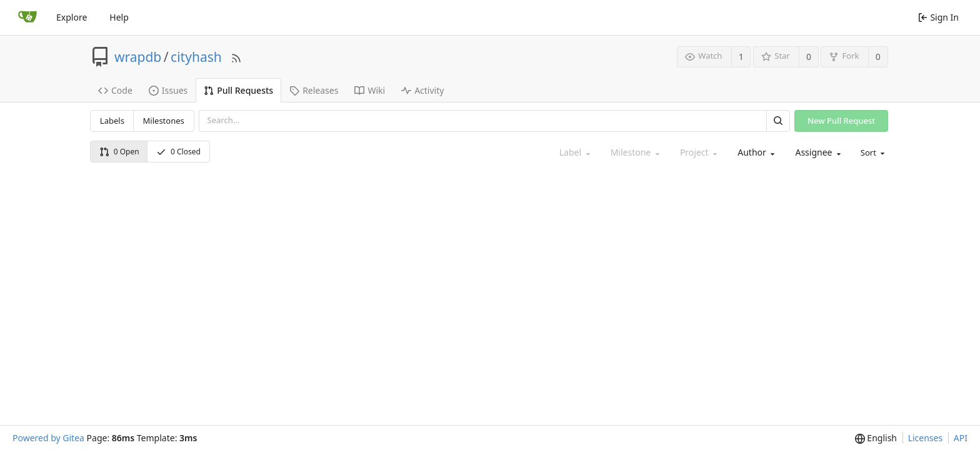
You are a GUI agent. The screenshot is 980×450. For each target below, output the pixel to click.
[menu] (872, 153)
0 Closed (178, 152)
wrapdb (138, 57)
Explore (72, 17)
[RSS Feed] (236, 57)
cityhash (196, 57)
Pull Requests (238, 90)
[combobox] (755, 153)
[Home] (27, 17)
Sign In (938, 17)
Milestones (164, 121)
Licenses (926, 438)
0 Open (119, 152)
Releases (314, 90)
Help (119, 17)
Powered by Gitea (48, 438)
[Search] (778, 121)
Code (115, 90)
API (961, 438)
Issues (168, 90)
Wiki (370, 90)
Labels (112, 121)
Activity (422, 90)
